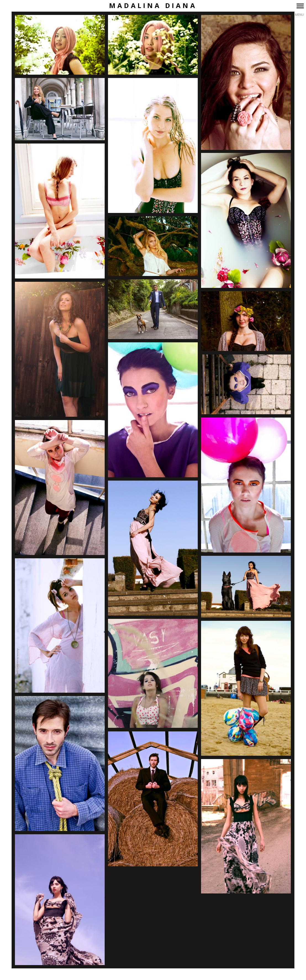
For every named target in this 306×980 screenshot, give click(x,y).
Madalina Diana (153, 6)
